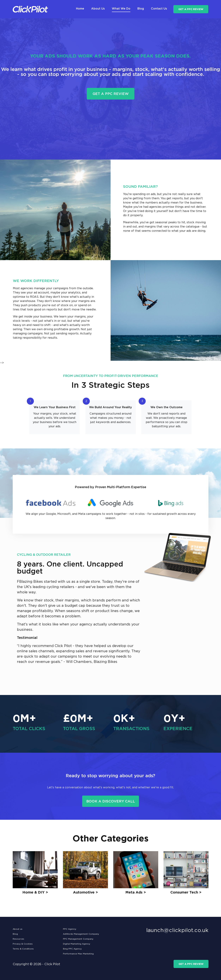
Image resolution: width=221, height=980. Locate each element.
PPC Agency (70, 929)
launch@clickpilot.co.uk (177, 930)
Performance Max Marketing (78, 954)
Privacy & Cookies (23, 944)
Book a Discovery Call (111, 801)
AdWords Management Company (81, 934)
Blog (15, 934)
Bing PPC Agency (72, 949)
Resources (18, 939)
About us (18, 929)
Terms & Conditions (23, 949)
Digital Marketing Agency (77, 944)
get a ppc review (191, 9)
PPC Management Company (78, 939)
